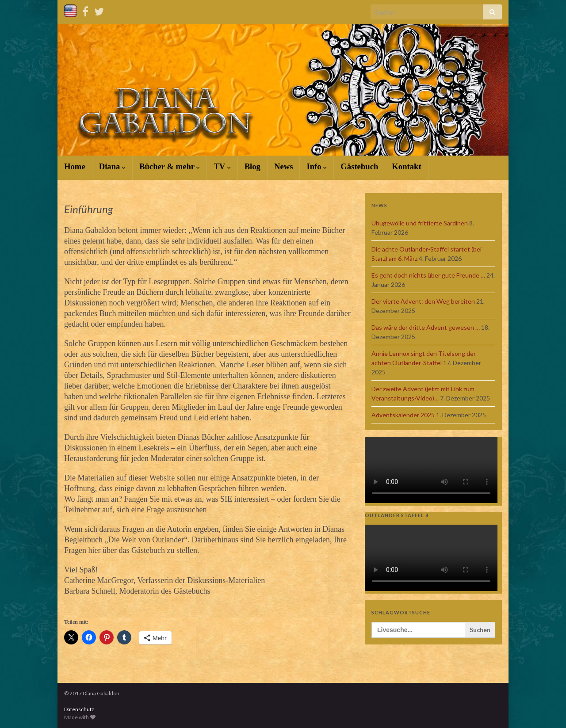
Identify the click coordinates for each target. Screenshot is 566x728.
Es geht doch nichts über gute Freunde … (428, 275)
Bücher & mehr (170, 166)
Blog (252, 166)
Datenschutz (79, 709)
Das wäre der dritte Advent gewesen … (426, 327)
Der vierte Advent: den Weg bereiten (423, 301)
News (284, 166)
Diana (112, 166)
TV (222, 166)
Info (317, 166)
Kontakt (406, 166)
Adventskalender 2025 (403, 415)
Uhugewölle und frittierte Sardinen (420, 223)
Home (75, 166)
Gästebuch (359, 166)
